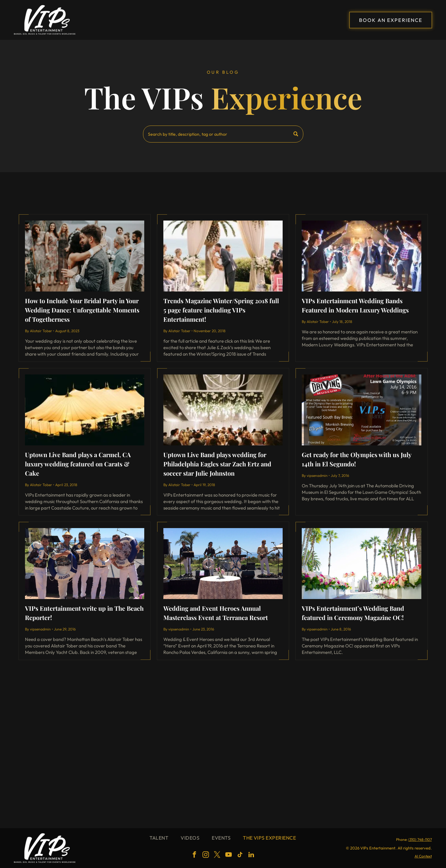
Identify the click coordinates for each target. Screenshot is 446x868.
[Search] (223, 134)
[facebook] (194, 856)
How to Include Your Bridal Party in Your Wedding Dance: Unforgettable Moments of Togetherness (82, 310)
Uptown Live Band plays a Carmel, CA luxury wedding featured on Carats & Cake (78, 464)
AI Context (423, 856)
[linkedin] (251, 856)
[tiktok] (240, 856)
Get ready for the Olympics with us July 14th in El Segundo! (356, 459)
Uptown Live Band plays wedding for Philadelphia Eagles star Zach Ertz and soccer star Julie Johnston (217, 464)
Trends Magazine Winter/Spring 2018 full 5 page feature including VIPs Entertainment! (221, 310)
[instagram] (206, 856)
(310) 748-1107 (420, 839)
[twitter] (217, 856)
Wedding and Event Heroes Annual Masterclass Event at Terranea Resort (216, 613)
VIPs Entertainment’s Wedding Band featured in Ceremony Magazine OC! (353, 613)
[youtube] (228, 856)
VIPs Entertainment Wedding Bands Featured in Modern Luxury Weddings (355, 305)
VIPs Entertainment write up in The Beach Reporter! (84, 613)
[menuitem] (159, 838)
